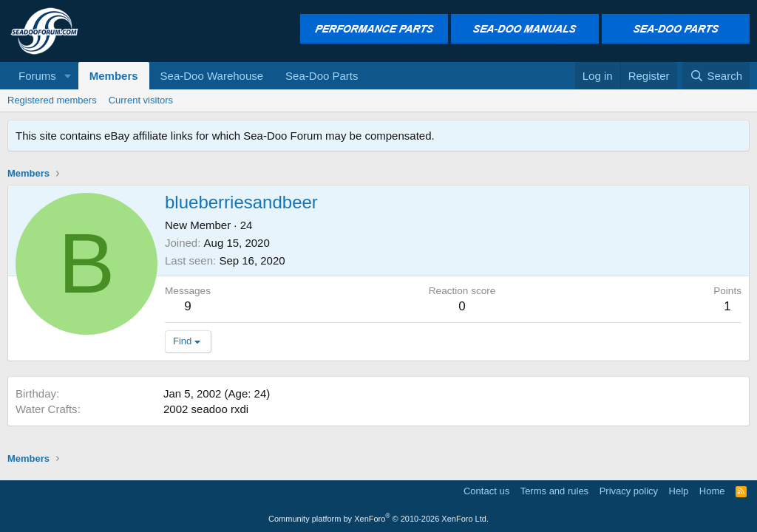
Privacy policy (629, 491)
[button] (68, 76)
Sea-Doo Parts (322, 76)
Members (114, 76)
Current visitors (141, 100)
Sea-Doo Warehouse (212, 76)
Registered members (52, 100)
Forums (37, 76)
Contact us (486, 491)
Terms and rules (554, 491)
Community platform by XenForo (378, 519)
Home (712, 491)
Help (679, 491)
